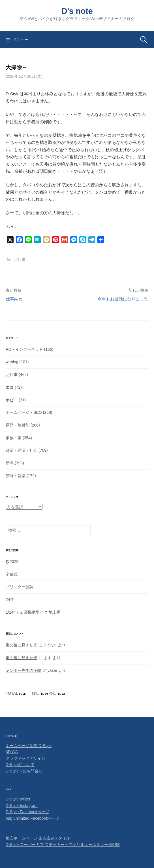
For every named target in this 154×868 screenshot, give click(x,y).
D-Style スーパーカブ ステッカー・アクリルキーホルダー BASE (63, 845)
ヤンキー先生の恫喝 (23, 670)
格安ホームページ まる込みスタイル (38, 838)
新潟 (10, 463)
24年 (10, 599)
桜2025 (12, 562)
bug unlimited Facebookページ (33, 818)
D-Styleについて (20, 765)
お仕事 (20, 259)
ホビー (12, 400)
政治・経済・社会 (22, 450)
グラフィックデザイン (25, 758)
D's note (77, 11)
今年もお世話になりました (123, 299)
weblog (12, 362)
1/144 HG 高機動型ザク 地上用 (33, 612)
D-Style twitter (18, 799)
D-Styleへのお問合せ (24, 771)
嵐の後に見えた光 (22, 645)
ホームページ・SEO (24, 412)
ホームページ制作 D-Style (29, 746)
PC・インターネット (24, 349)
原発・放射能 (18, 425)
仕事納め (14, 299)
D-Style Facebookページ (27, 812)
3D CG (12, 752)
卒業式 (12, 574)
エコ (10, 387)
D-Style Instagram (22, 806)
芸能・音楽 (16, 476)
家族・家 (14, 438)
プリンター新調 (20, 587)
